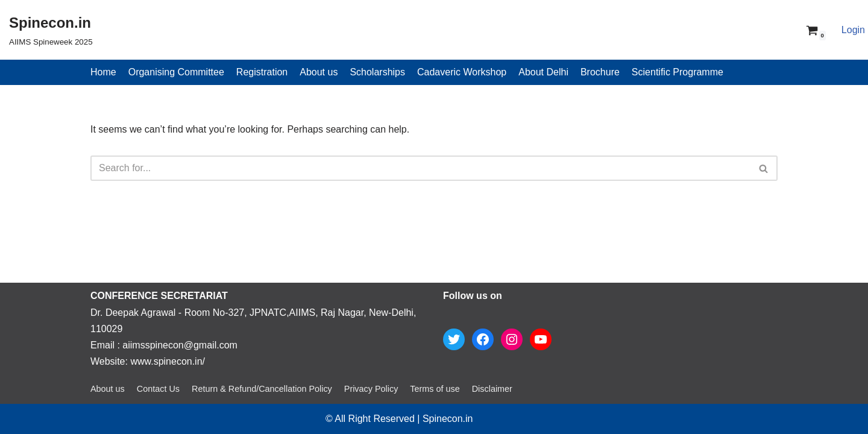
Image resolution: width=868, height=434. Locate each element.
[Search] (420, 168)
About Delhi (543, 72)
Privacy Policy (371, 389)
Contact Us (158, 389)
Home (103, 72)
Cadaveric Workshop (462, 72)
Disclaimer (492, 389)
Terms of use (435, 389)
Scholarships (377, 72)
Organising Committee (176, 72)
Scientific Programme (678, 72)
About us (319, 72)
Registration (262, 72)
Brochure (600, 72)
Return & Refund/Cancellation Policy (262, 389)
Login (853, 30)
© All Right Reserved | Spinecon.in (399, 419)
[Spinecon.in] (51, 30)
